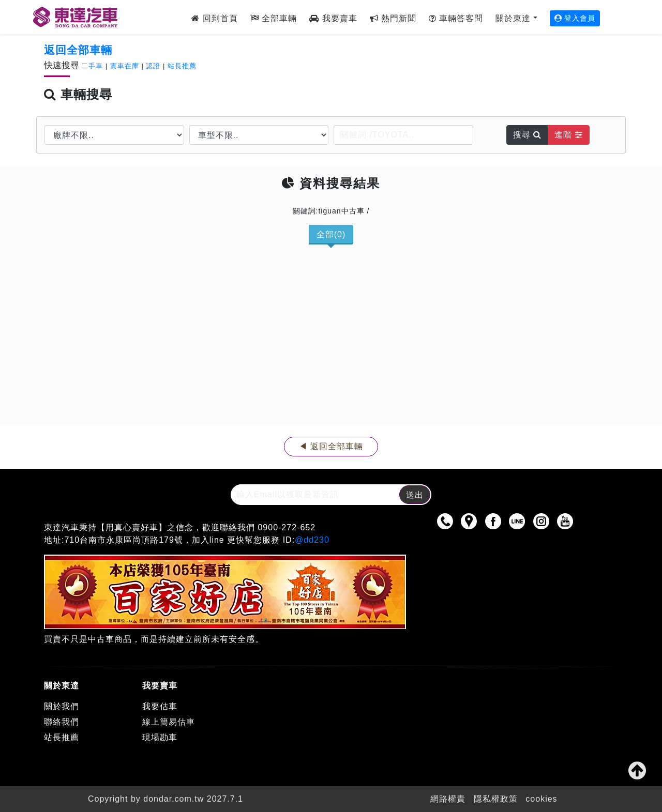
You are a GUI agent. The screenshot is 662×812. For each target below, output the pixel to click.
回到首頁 (214, 18)
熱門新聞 (393, 18)
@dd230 (312, 540)
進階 (568, 135)
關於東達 (513, 18)
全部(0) (331, 234)
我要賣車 (333, 18)
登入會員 (575, 18)
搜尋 (527, 135)
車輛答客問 (456, 18)
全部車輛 (274, 18)
